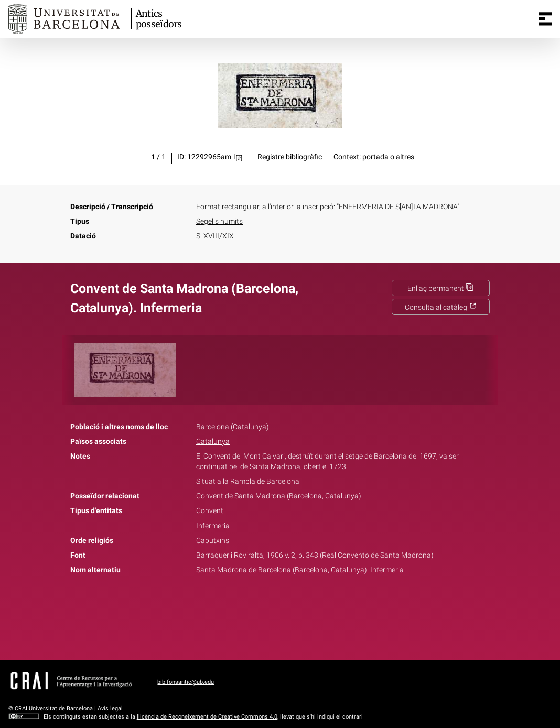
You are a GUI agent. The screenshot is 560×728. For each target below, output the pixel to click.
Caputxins (213, 541)
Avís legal (110, 708)
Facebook (251, 628)
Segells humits (219, 221)
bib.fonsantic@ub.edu (186, 682)
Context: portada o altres (374, 157)
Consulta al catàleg (441, 307)
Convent (210, 511)
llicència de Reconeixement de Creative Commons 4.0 (207, 717)
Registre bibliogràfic (290, 157)
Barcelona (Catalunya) (233, 427)
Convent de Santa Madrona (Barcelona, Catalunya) (279, 496)
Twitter (274, 628)
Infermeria (213, 526)
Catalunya (213, 442)
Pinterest (298, 628)
